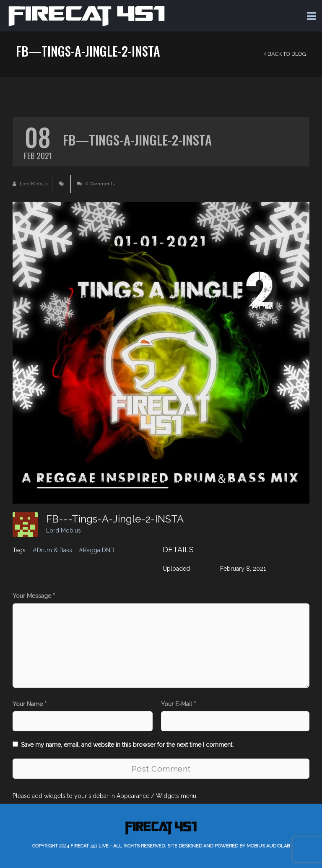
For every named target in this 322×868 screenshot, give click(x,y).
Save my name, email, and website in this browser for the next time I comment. (127, 745)
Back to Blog (285, 54)
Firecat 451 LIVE (90, 846)
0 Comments (96, 184)
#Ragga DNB (96, 550)
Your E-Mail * (178, 704)
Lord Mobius (30, 184)
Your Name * (30, 704)
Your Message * (34, 596)
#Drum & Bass (52, 550)
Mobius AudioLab (268, 846)
